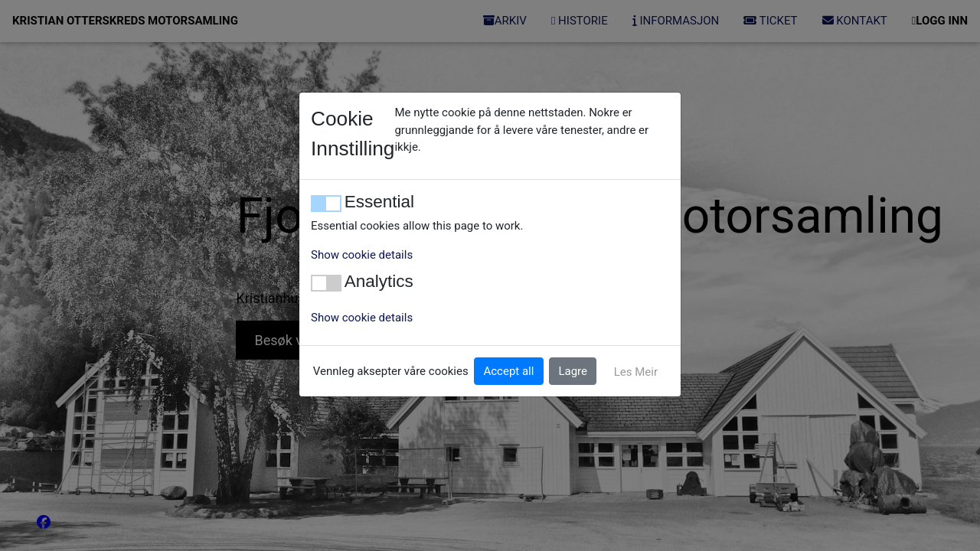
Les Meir (636, 372)
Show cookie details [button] (362, 255)
